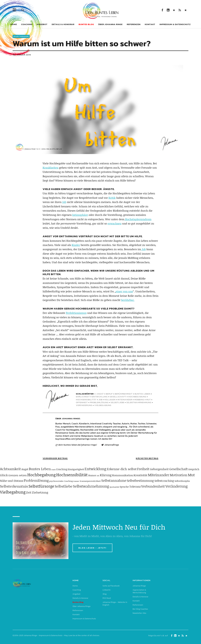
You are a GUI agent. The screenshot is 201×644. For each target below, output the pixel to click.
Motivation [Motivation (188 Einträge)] (178, 475)
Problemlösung (99, 402)
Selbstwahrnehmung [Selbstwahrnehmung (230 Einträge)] (91, 486)
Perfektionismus (76, 313)
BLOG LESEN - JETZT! (92, 548)
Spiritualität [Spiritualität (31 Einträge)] (114, 487)
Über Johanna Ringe (110, 24)
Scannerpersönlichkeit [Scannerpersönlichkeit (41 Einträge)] (90, 481)
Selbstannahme (21, 36)
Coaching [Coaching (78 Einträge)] (62, 469)
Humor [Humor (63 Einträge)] (92, 475)
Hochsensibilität (86, 400)
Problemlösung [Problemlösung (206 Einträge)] (36, 480)
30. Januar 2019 (22, 55)
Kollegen (110, 400)
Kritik (112, 198)
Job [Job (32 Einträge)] (98, 476)
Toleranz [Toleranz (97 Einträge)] (135, 486)
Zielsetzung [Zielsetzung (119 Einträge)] (40, 492)
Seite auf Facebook (162, 10)
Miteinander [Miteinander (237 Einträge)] (159, 475)
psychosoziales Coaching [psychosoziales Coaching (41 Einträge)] (61, 481)
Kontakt (150, 24)
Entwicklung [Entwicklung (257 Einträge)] (95, 469)
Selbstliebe (117, 402)
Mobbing (139, 400)
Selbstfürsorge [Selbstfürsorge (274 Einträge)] (41, 486)
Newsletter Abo (139, 613)
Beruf (109, 394)
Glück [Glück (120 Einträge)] (4, 475)
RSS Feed (180, 10)
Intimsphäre (80, 215)
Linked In (168, 10)
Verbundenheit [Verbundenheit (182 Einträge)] (153, 486)
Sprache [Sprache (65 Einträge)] (124, 487)
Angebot (42, 24)
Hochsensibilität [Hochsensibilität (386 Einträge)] (72, 475)
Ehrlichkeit (83, 397)
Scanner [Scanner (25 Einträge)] (76, 481)
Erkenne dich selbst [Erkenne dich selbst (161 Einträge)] (122, 469)
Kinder (76, 245)
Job (64, 202)
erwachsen (115, 223)
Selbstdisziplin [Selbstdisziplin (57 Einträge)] (182, 481)
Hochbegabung (137, 397)
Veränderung (84, 405)
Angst (100, 394)
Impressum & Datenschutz (175, 24)
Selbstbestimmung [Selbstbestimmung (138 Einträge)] (140, 481)
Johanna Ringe (71, 418)
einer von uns (124, 291)
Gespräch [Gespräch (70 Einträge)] (194, 469)
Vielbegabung (103, 405)
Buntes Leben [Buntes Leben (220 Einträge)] (40, 469)
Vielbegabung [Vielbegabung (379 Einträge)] (13, 492)
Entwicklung (100, 397)
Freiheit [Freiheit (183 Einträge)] (143, 469)
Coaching (27, 24)
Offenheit (82, 402)
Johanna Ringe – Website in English (185, 10)
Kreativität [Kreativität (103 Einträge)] (140, 475)
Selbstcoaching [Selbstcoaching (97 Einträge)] (164, 481)
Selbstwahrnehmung (139, 402)
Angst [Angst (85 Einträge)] (25, 469)
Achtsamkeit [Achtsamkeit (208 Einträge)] (10, 469)
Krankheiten (50, 168)
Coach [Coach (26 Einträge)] (53, 470)
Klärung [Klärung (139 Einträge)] (106, 475)
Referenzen (134, 24)
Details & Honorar (63, 24)
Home (14, 24)
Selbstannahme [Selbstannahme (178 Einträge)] (114, 480)
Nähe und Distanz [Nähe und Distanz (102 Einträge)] (12, 481)
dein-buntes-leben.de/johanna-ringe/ (78, 445)
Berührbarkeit (124, 394)
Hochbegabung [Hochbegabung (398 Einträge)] (42, 475)
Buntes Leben (142, 394)
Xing (174, 10)
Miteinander (125, 400)
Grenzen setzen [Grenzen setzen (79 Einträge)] (18, 475)
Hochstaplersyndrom (138, 219)
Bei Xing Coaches (140, 609)
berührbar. (128, 300)
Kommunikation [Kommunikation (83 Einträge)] (123, 475)
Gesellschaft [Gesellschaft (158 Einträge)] (178, 469)
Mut (149, 400)
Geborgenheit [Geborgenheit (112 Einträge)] (159, 469)
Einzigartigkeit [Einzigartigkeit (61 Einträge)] (76, 469)
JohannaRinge (112, 445)
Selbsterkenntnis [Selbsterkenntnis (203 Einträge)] (14, 486)
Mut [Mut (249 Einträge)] (191, 475)
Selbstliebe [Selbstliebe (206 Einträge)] (64, 486)
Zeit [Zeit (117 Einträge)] (29, 492)
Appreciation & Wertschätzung (139, 591)
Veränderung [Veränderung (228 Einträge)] (177, 486)
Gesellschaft (118, 397)
